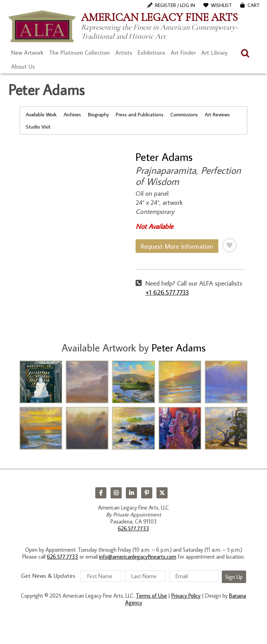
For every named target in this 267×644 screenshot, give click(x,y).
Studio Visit (38, 127)
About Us (23, 67)
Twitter (162, 493)
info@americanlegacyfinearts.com (138, 557)
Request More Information (177, 246)
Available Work (41, 114)
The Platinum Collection (79, 53)
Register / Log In (175, 5)
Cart (254, 5)
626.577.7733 (133, 528)
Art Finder (183, 53)
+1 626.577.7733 (167, 292)
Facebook (101, 493)
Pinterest (147, 493)
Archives (72, 114)
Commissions (184, 114)
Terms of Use (151, 596)
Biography (98, 114)
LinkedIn (131, 493)
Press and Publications (140, 114)
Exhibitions (151, 53)
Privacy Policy (186, 596)
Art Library (214, 53)
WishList (221, 5)
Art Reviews (217, 114)
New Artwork (27, 53)
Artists (124, 53)
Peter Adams (164, 157)
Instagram (116, 493)
